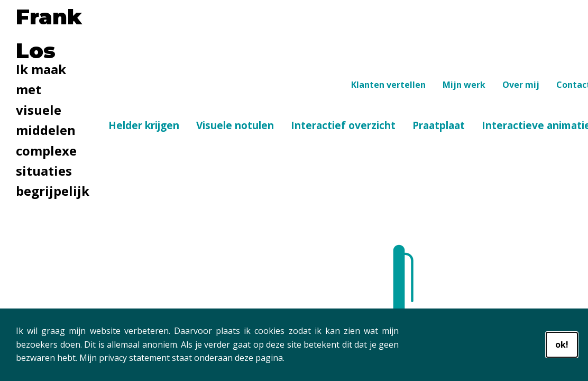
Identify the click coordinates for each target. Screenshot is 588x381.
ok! (562, 344)
